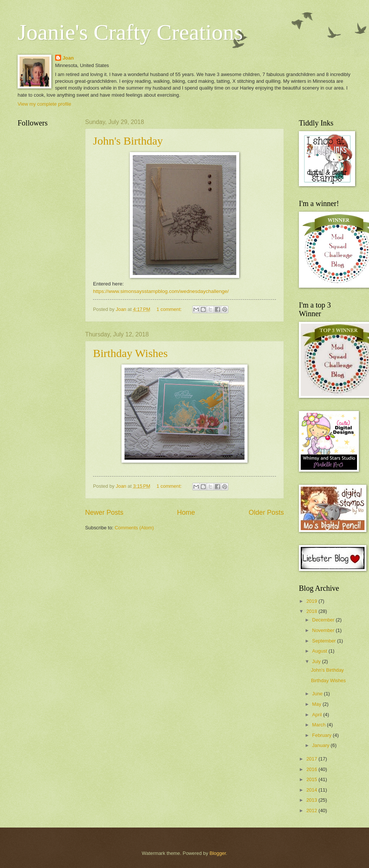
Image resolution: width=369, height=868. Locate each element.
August (320, 651)
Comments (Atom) (134, 528)
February (322, 735)
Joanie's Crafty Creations (130, 32)
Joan (68, 58)
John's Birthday (128, 141)
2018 (312, 611)
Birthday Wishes (130, 353)
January (321, 745)
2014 (312, 790)
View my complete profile (44, 104)
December (324, 620)
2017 (312, 759)
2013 (312, 800)
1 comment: (170, 309)
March (319, 725)
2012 (312, 810)
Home (186, 512)
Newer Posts (104, 512)
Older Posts (266, 512)
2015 (312, 779)
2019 (312, 601)
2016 (312, 769)
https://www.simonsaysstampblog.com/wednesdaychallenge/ (161, 291)
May (317, 704)
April (317, 715)
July (317, 661)
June (318, 694)
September (325, 641)
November (324, 630)
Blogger (218, 853)
